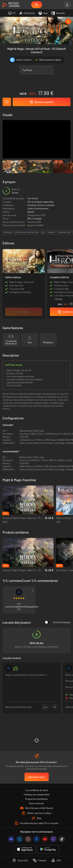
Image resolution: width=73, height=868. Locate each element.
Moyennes (32, 222)
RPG (29, 219)
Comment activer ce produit (41, 205)
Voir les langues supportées (40, 202)
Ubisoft (31, 212)
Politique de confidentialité (37, 795)
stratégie (8, 232)
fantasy (51, 232)
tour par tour (64, 232)
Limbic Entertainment (38, 208)
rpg (43, 232)
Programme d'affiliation (36, 799)
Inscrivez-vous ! (37, 777)
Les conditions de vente (36, 790)
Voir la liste (33, 198)
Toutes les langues (57, 622)
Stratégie (37, 219)
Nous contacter (37, 803)
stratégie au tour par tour (27, 232)
